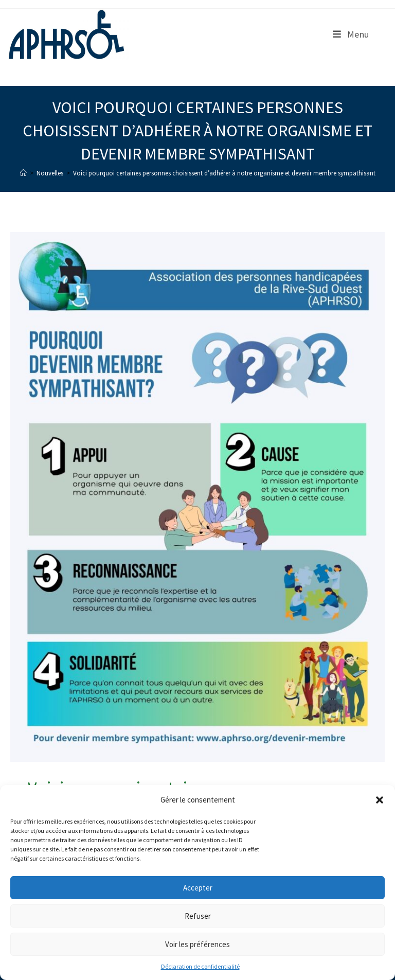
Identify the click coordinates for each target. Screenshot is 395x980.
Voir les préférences (197, 944)
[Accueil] (23, 173)
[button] (380, 800)
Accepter (198, 888)
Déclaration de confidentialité (200, 966)
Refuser (198, 916)
